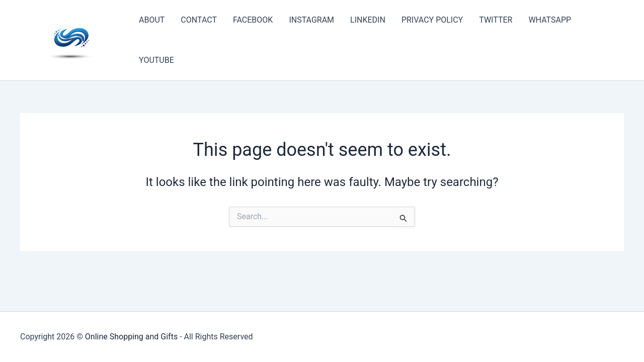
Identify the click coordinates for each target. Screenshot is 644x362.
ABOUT (152, 20)
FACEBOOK (253, 20)
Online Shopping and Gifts (131, 337)
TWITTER (496, 20)
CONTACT (199, 20)
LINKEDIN (368, 20)
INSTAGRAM (311, 20)
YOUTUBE (156, 60)
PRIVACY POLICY (432, 20)
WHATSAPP (550, 20)
